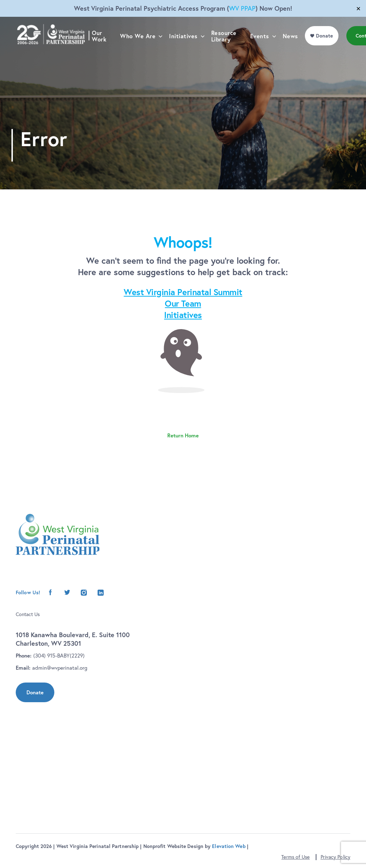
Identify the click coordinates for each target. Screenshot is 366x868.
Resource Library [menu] (226, 51)
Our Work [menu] (102, 51)
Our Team (183, 303)
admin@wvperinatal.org (60, 668)
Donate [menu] (327, 50)
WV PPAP (242, 8)
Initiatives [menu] (186, 51)
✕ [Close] (358, 9)
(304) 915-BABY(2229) (59, 656)
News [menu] (293, 51)
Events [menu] (262, 51)
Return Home (183, 435)
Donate (35, 692)
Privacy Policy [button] (335, 857)
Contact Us (28, 614)
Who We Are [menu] (141, 51)
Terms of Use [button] (295, 857)
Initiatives (183, 315)
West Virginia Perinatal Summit (183, 292)
